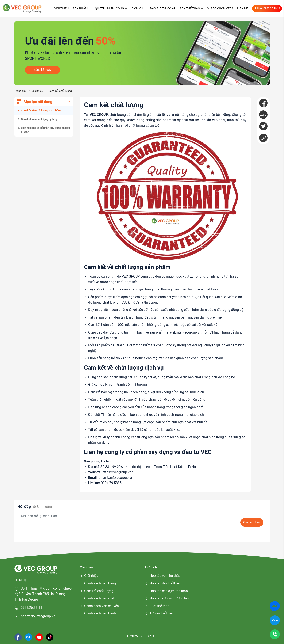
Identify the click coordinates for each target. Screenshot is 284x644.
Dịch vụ (139, 8)
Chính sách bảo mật (97, 598)
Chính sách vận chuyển (99, 606)
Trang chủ (20, 91)
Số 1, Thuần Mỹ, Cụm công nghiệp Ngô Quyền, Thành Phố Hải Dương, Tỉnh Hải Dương (43, 594)
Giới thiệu (61, 8)
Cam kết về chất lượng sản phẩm (41, 110)
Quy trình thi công (111, 8)
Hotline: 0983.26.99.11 (267, 8)
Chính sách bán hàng (98, 583)
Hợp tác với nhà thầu (163, 576)
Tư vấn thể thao (159, 613)
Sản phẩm (82, 8)
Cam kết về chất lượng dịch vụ (39, 119)
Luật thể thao (157, 606)
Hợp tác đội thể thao (163, 583)
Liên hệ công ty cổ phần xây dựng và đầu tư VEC (45, 130)
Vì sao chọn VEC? (220, 8)
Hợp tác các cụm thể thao (166, 591)
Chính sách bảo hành (98, 613)
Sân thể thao (191, 8)
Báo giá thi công (163, 8)
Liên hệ (243, 8)
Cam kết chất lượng (97, 591)
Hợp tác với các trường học (167, 598)
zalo (263, 115)
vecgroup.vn (192, 332)
